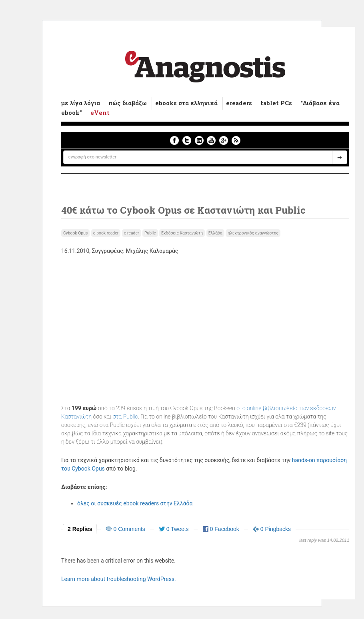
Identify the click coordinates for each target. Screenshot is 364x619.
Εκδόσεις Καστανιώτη (182, 233)
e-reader (132, 233)
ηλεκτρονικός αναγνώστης (253, 233)
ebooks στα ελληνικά (186, 103)
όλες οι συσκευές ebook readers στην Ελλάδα (135, 503)
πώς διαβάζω (128, 103)
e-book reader (106, 233)
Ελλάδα (215, 233)
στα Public (125, 417)
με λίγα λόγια (81, 103)
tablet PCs (276, 103)
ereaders (239, 103)
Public (150, 233)
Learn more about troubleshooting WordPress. (119, 579)
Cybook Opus (75, 233)
